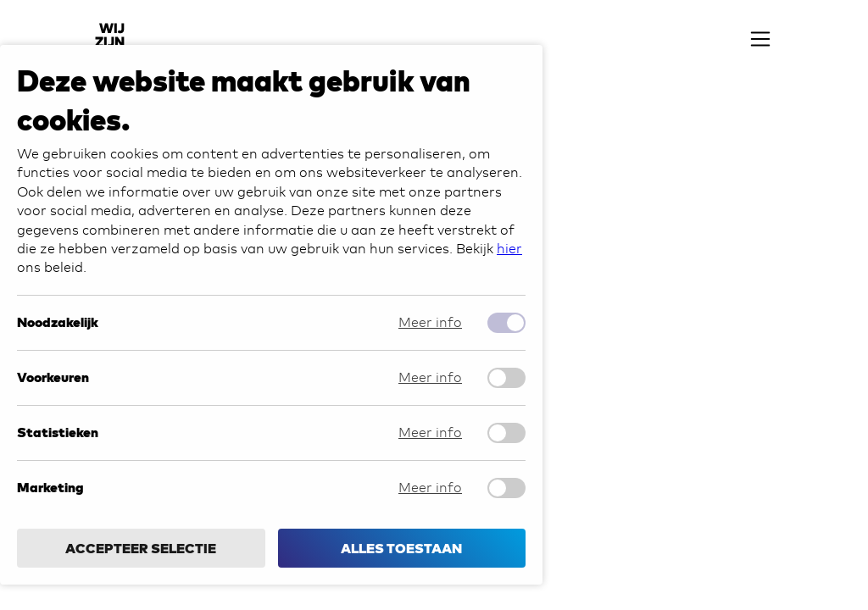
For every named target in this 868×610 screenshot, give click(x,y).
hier (509, 249)
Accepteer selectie (141, 548)
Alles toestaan (401, 548)
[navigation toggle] (760, 42)
